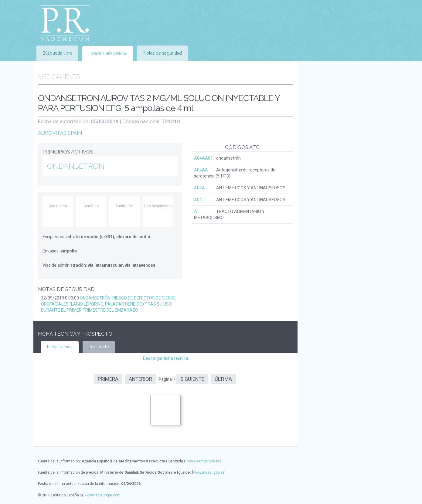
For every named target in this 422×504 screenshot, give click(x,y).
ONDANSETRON (76, 166)
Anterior (140, 379)
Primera (108, 379)
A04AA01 (203, 158)
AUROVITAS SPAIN (60, 133)
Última (223, 379)
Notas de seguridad (163, 53)
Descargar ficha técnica (165, 358)
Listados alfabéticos (108, 53)
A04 (198, 200)
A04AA (201, 170)
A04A (199, 188)
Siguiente (192, 379)
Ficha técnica (60, 347)
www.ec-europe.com (104, 495)
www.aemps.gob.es (204, 461)
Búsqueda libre (57, 53)
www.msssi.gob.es (209, 472)
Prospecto (99, 347)
